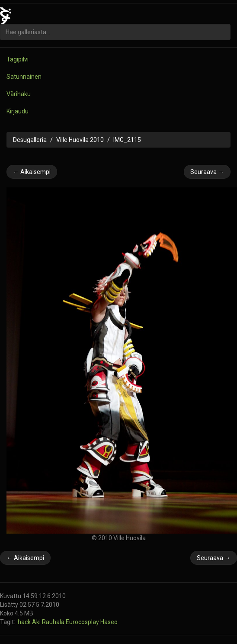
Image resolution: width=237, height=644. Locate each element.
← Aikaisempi (32, 172)
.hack (24, 622)
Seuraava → (207, 172)
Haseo (109, 622)
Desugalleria (30, 140)
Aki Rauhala (49, 622)
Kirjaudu (18, 111)
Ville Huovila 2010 (80, 140)
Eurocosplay (83, 622)
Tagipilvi (18, 59)
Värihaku (19, 94)
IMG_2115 (127, 140)
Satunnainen (24, 77)
